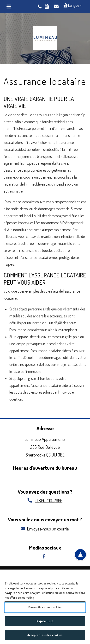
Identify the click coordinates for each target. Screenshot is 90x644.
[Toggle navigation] (9, 7)
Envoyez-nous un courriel (45, 529)
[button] (73, 5)
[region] (45, 607)
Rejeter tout (45, 621)
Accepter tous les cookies (45, 635)
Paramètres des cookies (45, 607)
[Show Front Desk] (80, 556)
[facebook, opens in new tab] (45, 556)
